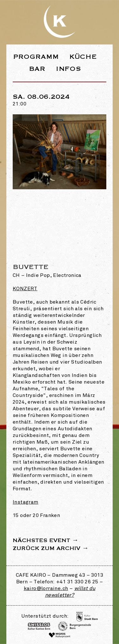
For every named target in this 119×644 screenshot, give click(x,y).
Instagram (26, 502)
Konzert (25, 289)
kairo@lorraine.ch (46, 589)
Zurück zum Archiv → (51, 548)
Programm (36, 57)
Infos (68, 69)
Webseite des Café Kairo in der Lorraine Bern (60, 22)
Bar (37, 69)
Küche (83, 57)
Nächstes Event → (46, 540)
